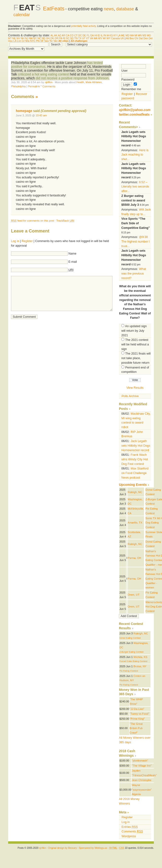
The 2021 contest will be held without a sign (135, 344)
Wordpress (129, 836)
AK (56, 35)
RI (64, 38)
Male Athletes (94, 82)
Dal (141, 38)
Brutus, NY (140, 666)
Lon (19, 41)
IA (108, 35)
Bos (132, 38)
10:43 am (41, 115)
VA (91, 38)
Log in (15, 241)
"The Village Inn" (142, 766)
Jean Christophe (142, 780)
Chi (136, 38)
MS (144, 35)
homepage (24, 111)
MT (10, 38)
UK (122, 38)
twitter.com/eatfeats (134, 115)
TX (80, 38)
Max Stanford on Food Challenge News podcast (135, 473)
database (125, 9)
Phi (38, 41)
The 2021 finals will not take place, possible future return (136, 358)
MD (127, 35)
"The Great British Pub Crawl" (136, 728)
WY (108, 38)
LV (23, 41)
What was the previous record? (134, 273)
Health (80, 82)
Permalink (34, 86)
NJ (26, 38)
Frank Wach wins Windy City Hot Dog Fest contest (135, 459)
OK (52, 38)
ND (43, 38)
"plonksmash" (140, 761)
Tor (51, 41)
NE (14, 38)
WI (104, 38)
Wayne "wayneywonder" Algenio (142, 790)
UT (84, 38)
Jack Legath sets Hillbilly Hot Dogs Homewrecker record (136, 446)
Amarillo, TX (135, 523)
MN (140, 35)
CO (72, 35)
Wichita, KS (140, 657)
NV (18, 38)
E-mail (72, 262)
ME (123, 35)
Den (146, 38)
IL (102, 35)
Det (150, 38)
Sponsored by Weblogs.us (93, 848)
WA (95, 38)
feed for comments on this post (33, 221)
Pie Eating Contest (129, 671)
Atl (127, 38)
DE (84, 35)
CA (68, 35)
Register (27, 241)
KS (111, 35)
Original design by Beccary (63, 848)
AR (63, 35)
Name (72, 254)
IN (104, 35)
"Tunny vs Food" (139, 714)
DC (80, 35)
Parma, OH (134, 558)
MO (149, 35)
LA (119, 35)
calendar (22, 15)
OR (57, 38)
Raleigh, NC (135, 492)
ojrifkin (49, 82)
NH (22, 38)
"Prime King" (137, 719)
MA (132, 35)
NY (35, 38)
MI (136, 35)
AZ (60, 35)
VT (88, 38)
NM (31, 38)
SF (42, 41)
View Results (135, 388)
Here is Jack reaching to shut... (135, 155)
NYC (33, 41)
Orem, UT (134, 595)
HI (96, 35)
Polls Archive (130, 396)
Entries (130, 827)
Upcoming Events (133, 485)
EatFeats (54, 9)
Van (56, 41)
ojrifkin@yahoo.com (135, 110)
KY (115, 35)
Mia (27, 41)
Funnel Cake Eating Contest (133, 661)
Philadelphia (18, 86)
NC (39, 38)
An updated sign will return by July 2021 (134, 331)
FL (88, 35)
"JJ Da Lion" (137, 709)
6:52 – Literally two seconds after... (135, 187)
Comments (49, 86)
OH (48, 38)
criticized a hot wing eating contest (43, 74)
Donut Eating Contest (130, 638)
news (109, 9)
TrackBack (65, 221)
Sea (46, 41)
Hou (10, 41)
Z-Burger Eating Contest (131, 652)
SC (68, 38)
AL (52, 35)
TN (76, 38)
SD (72, 38)
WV (100, 38)
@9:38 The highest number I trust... (135, 241)
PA (61, 38)
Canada (116, 38)
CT (76, 35)
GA (92, 35)
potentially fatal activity (84, 26)
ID (99, 35)
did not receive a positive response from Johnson (72, 78)
